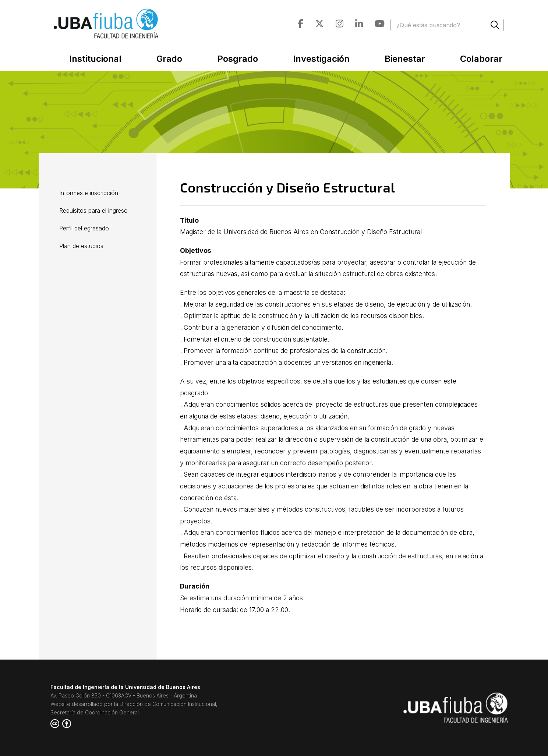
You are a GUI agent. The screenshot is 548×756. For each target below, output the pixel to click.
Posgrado (238, 59)
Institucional (95, 59)
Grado (169, 59)
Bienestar (405, 59)
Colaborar (481, 59)
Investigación (321, 59)
